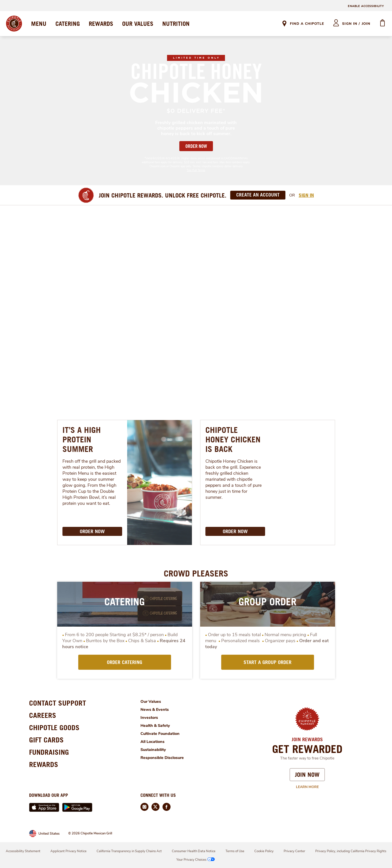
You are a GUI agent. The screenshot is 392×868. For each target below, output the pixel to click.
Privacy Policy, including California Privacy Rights (351, 851)
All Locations (152, 742)
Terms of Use (235, 851)
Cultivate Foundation (160, 734)
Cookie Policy (264, 851)
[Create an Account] (258, 195)
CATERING (68, 24)
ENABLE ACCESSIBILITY (366, 6)
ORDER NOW (196, 146)
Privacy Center (294, 851)
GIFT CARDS (46, 740)
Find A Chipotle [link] (307, 24)
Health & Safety (155, 726)
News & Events (155, 710)
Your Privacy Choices (196, 860)
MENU (39, 24)
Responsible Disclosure (162, 758)
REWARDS (101, 24)
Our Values (151, 702)
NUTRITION (176, 24)
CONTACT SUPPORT (58, 703)
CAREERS (43, 715)
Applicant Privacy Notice (68, 851)
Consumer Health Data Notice (194, 851)
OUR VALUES (138, 24)
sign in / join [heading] (356, 24)
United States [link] (49, 834)
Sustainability (153, 750)
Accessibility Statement (23, 851)
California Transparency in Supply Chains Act (129, 851)
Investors (149, 718)
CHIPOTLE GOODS (54, 728)
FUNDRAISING (49, 752)
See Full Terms (196, 170)
